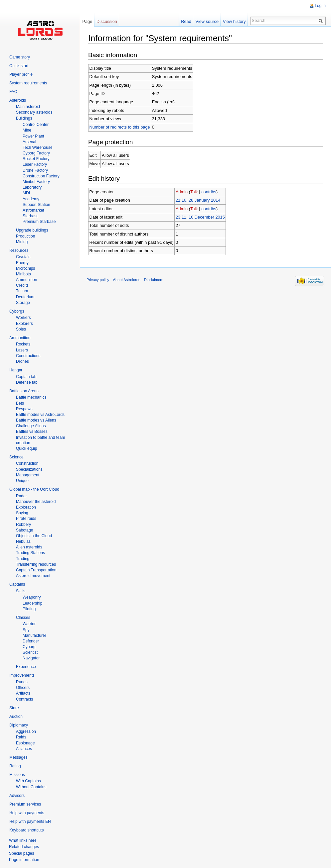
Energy (22, 263)
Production (25, 236)
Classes (23, 618)
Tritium (22, 291)
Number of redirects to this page (120, 127)
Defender (31, 641)
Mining (22, 242)
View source (207, 21)
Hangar (16, 370)
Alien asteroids (29, 547)
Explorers (24, 324)
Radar (21, 496)
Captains (17, 584)
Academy (31, 199)
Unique (22, 481)
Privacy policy (98, 280)
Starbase (31, 216)
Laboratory (32, 187)
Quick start (19, 66)
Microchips (25, 268)
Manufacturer (34, 635)
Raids (21, 737)
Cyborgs (17, 311)
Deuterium (25, 297)
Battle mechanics (31, 397)
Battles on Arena (24, 391)
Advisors (17, 796)
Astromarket (33, 210)
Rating (15, 766)
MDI (26, 193)
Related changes (24, 847)
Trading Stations (30, 553)
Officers (23, 688)
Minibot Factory (36, 182)
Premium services (25, 804)
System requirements (28, 83)
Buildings (24, 118)
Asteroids (18, 100)
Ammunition (26, 280)
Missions (17, 775)
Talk (194, 192)
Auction (16, 717)
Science (16, 457)
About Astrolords (127, 280)
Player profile (21, 74)
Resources (19, 250)
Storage (23, 303)
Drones (22, 361)
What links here (23, 840)
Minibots (23, 274)
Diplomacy (19, 725)
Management (28, 475)
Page (87, 21)
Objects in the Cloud (34, 536)
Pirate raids (26, 519)
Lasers (22, 350)
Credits (22, 285)
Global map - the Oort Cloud (34, 489)
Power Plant (33, 136)
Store (14, 708)
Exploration (26, 507)
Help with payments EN (30, 821)
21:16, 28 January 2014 (198, 200)
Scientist (30, 652)
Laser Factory (35, 164)
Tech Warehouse (38, 147)
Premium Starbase (39, 222)
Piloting (29, 609)
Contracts (24, 699)
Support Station (36, 205)
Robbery (23, 525)
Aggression (26, 731)
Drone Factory (35, 170)
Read (186, 21)
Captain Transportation (36, 570)
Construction (27, 463)
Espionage (25, 743)
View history (234, 21)
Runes (22, 682)
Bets (20, 403)
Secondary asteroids (34, 112)
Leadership (32, 603)
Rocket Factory (36, 159)
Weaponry (32, 597)
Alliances (24, 749)
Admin (182, 192)
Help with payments (27, 813)
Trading (23, 559)
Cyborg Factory (36, 153)
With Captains (28, 781)
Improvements (22, 675)
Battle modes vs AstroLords (40, 415)
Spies (21, 329)
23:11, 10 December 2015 (200, 217)
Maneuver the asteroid (36, 502)
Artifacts (23, 693)
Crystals (23, 257)
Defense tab (27, 382)
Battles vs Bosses (32, 432)
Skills (21, 591)
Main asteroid (28, 107)
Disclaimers (154, 280)
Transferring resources (36, 564)
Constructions (28, 356)
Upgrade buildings (32, 230)
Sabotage (24, 530)
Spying (22, 513)
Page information (24, 860)
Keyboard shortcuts (26, 830)
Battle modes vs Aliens (36, 420)
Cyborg (29, 647)
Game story (20, 57)
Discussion (107, 21)
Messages (18, 757)
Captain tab (26, 377)
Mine (27, 130)
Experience (26, 667)
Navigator (31, 658)
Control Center (36, 125)
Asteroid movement (33, 576)
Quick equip (26, 448)
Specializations (29, 469)
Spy (26, 630)
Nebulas (23, 541)
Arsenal (29, 142)
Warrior (29, 624)
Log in (320, 6)
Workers (23, 318)
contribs (209, 192)
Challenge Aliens (31, 426)
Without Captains (31, 787)
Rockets (23, 344)
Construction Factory (41, 176)
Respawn (24, 409)
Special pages (21, 853)
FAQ (13, 92)
